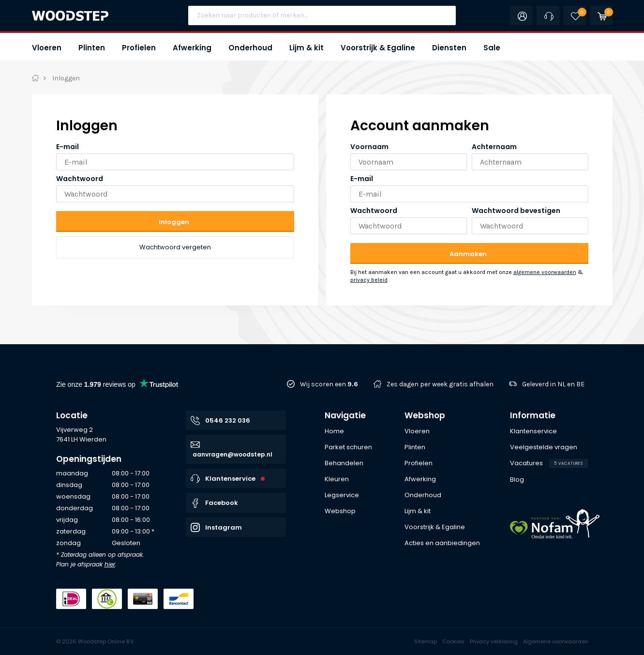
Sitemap (426, 641)
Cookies (453, 641)
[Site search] (322, 15)
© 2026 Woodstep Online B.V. (95, 641)
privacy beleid (369, 280)
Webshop (425, 415)
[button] (47, 47)
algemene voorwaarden (545, 272)
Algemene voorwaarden (556, 641)
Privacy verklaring (494, 641)
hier (110, 564)
